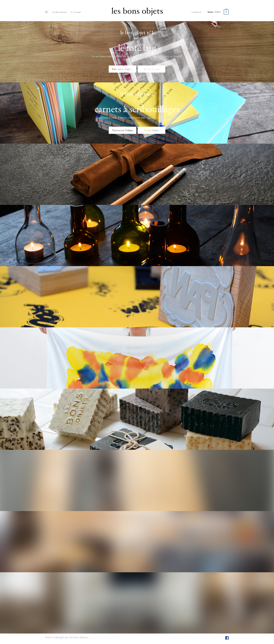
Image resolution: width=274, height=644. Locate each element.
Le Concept (76, 12)
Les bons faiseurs (59, 12)
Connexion (196, 12)
